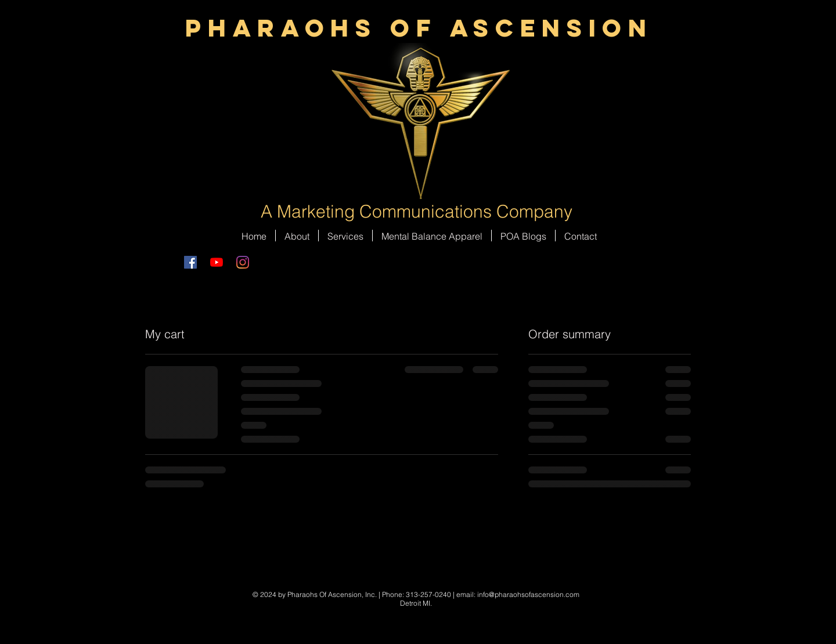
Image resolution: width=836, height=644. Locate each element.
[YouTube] (217, 262)
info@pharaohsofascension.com (528, 594)
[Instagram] (243, 262)
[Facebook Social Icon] (190, 262)
